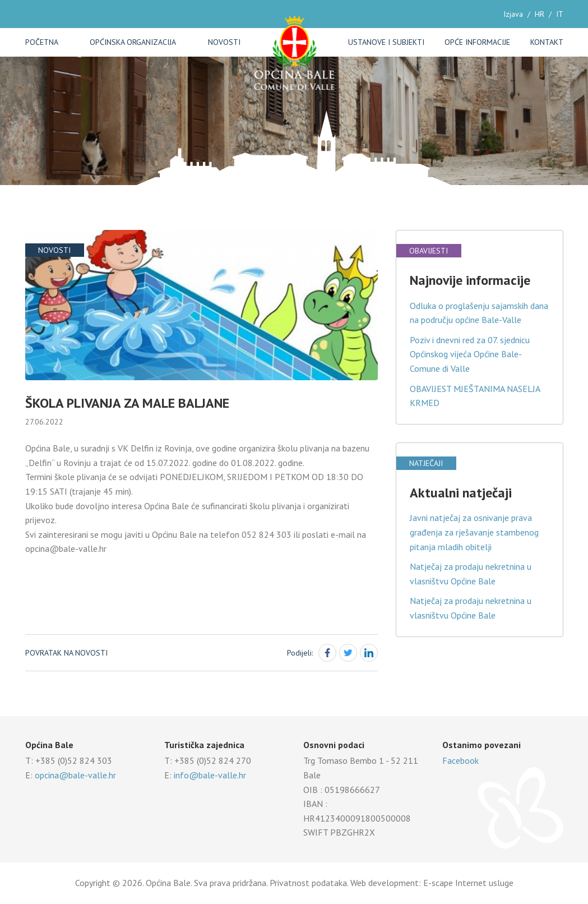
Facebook (460, 760)
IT (560, 14)
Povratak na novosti (66, 653)
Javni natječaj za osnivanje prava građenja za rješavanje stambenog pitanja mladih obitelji (474, 532)
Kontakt (547, 42)
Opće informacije (477, 42)
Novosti (224, 42)
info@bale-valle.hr (210, 775)
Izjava (513, 14)
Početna (42, 42)
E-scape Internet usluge (468, 883)
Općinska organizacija (133, 42)
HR (540, 14)
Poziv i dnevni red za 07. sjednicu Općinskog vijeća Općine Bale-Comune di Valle (470, 354)
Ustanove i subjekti (386, 42)
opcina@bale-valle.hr (75, 775)
